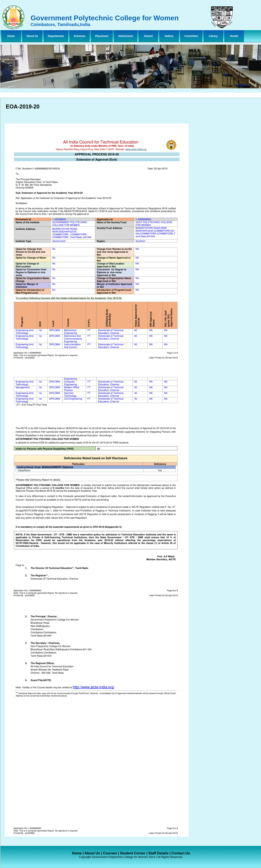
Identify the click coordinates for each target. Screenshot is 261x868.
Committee (191, 36)
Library (213, 36)
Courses (110, 853)
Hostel (234, 36)
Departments (56, 36)
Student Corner (133, 853)
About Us (32, 36)
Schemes (80, 36)
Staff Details (158, 853)
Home (11, 36)
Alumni (148, 36)
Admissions (126, 36)
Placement (102, 36)
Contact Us (181, 853)
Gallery (169, 36)
